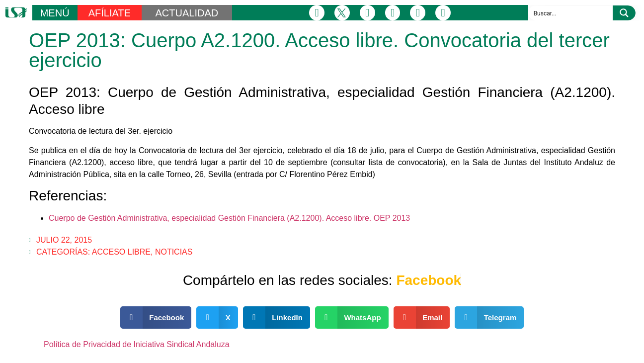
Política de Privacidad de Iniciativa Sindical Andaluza (137, 344)
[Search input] (571, 13)
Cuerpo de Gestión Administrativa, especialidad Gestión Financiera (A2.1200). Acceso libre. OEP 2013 (229, 218)
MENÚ (55, 13)
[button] (156, 318)
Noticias (174, 252)
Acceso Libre (121, 252)
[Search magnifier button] (624, 13)
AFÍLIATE (110, 13)
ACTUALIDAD (187, 13)
